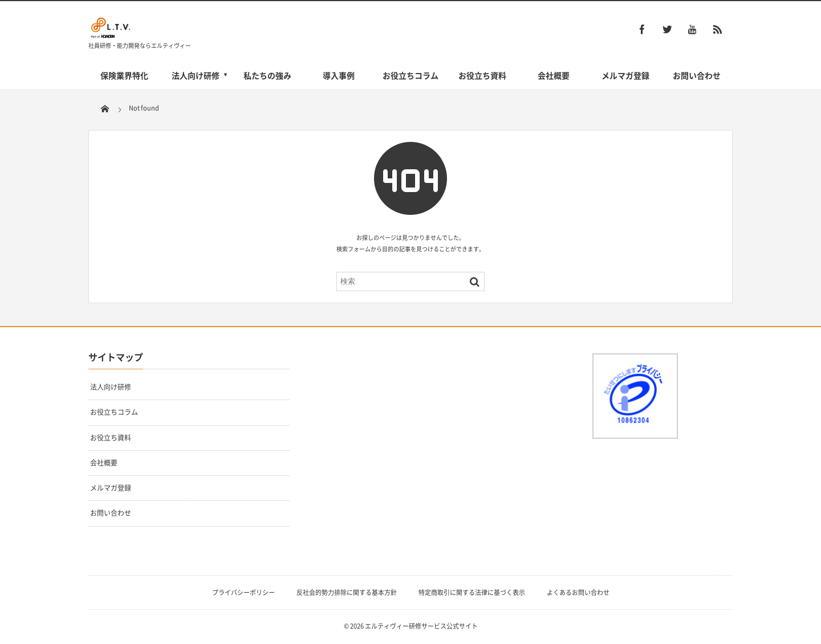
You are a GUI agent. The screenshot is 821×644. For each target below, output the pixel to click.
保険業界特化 (124, 75)
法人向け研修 (196, 75)
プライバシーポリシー (243, 592)
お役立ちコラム (410, 75)
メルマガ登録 (625, 75)
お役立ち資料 (482, 75)
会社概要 (554, 75)
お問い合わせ (697, 75)
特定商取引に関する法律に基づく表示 (472, 592)
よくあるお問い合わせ (578, 592)
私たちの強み (267, 75)
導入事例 (339, 75)
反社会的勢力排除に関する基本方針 (347, 592)
